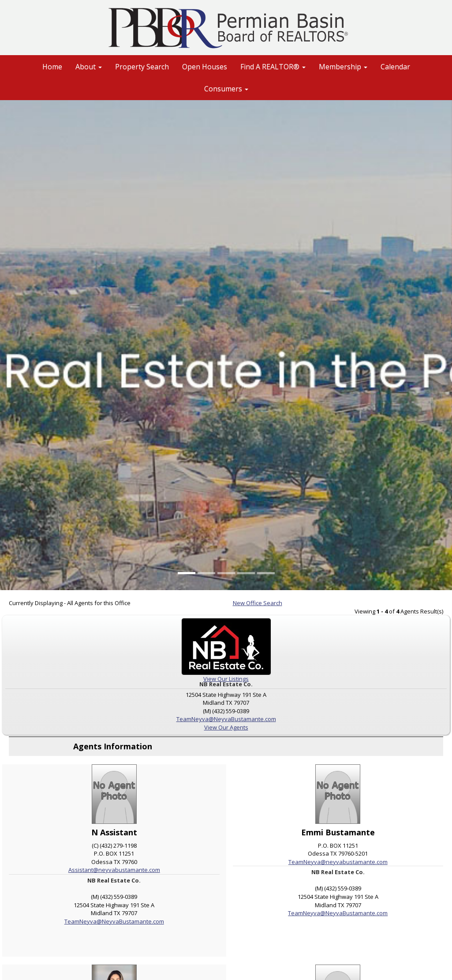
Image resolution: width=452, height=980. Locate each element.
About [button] (89, 67)
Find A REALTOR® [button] (273, 67)
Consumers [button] (226, 89)
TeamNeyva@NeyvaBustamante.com (226, 719)
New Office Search (258, 603)
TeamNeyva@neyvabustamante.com (338, 862)
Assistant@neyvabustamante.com (114, 870)
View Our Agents (226, 727)
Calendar (395, 67)
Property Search (142, 67)
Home (52, 67)
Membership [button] (343, 67)
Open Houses (205, 67)
